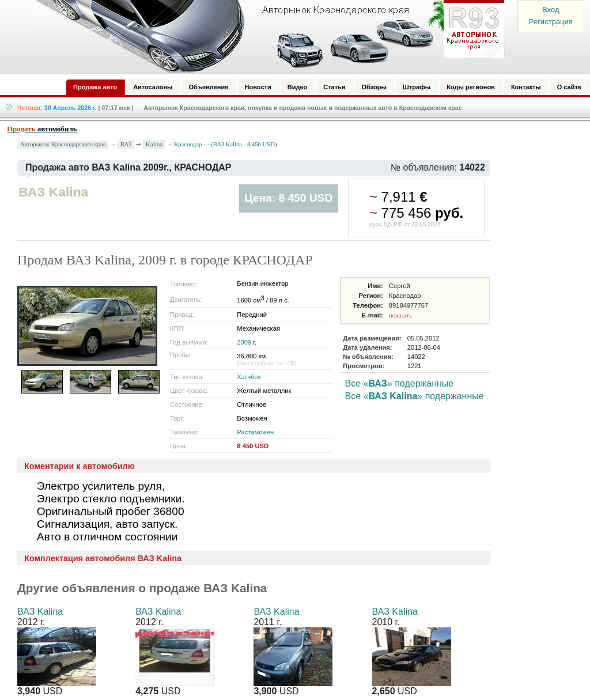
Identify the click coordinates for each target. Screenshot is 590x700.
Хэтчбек (249, 377)
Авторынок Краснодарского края (63, 144)
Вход (551, 10)
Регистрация (551, 22)
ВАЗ (126, 144)
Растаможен (255, 432)
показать (400, 315)
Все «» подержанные (400, 383)
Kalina (154, 144)
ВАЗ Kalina (40, 612)
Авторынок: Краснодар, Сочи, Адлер (266, 36)
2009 (244, 342)
